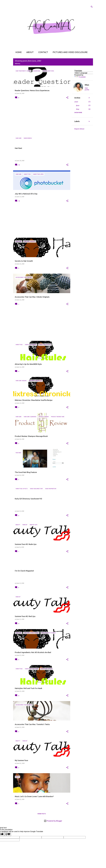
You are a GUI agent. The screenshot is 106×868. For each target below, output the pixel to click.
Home (18, 52)
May (78, 109)
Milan (87, 85)
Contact (43, 52)
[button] (67, 98)
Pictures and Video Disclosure (70, 52)
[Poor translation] (8, 834)
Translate (80, 77)
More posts (42, 814)
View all (18, 64)
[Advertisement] (41, 118)
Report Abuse (79, 129)
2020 (76, 102)
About (29, 52)
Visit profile (87, 89)
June (78, 105)
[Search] (92, 7)
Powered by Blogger (53, 821)
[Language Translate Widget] (86, 73)
